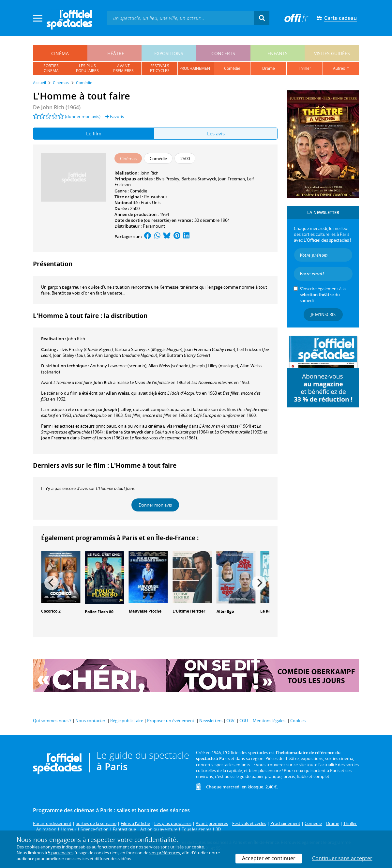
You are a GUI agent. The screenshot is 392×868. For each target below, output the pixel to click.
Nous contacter (90, 721)
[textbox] (181, 18)
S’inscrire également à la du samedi (323, 295)
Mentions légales (269, 721)
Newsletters (211, 721)
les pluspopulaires (87, 68)
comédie (232, 68)
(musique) (215, 366)
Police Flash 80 (99, 612)
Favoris (115, 116)
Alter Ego (225, 611)
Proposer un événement (171, 721)
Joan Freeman (232, 179)
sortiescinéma (51, 68)
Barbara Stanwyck (199, 179)
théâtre (114, 53)
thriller (305, 68)
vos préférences (165, 853)
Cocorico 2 (51, 611)
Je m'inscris (323, 314)
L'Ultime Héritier (189, 611)
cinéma (60, 53)
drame (269, 68)
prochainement (196, 68)
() (86, 349)
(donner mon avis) (83, 116)
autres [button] (339, 68)
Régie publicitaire (127, 721)
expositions (169, 53)
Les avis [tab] (216, 133)
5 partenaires (61, 853)
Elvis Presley (168, 179)
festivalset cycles (160, 68)
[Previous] (52, 583)
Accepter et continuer (269, 858)
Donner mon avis (155, 505)
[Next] (259, 583)
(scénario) (169, 366)
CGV (230, 721)
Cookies (298, 721)
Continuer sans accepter (342, 858)
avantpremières (123, 68)
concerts (223, 53)
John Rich (150, 173)
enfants (278, 53)
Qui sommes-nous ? (52, 721)
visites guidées (332, 53)
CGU (244, 721)
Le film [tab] (94, 133)
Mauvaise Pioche (145, 611)
